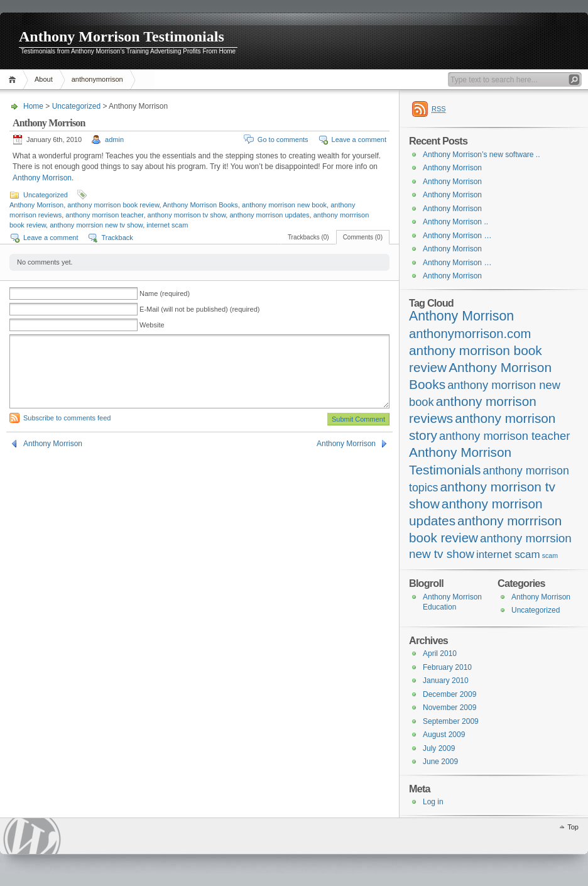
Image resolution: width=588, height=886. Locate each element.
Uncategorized (76, 106)
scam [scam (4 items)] (550, 555)
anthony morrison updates (269, 215)
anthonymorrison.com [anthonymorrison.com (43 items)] (470, 334)
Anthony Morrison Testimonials (122, 36)
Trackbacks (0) (308, 237)
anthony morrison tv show (187, 215)
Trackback (117, 238)
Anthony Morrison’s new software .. (482, 155)
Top (573, 827)
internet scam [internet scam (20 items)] (508, 555)
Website (152, 325)
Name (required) (165, 293)
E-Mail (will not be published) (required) (199, 309)
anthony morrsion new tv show (96, 225)
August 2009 (444, 735)
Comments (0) (363, 237)
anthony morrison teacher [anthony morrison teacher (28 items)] (504, 436)
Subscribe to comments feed (67, 418)
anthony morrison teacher (104, 215)
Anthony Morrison (42, 178)
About (44, 79)
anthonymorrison (97, 79)
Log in (433, 802)
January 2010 (446, 681)
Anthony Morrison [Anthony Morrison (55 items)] (461, 316)
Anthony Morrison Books (200, 205)
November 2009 (449, 708)
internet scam (167, 225)
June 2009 (440, 762)
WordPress (32, 836)
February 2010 (447, 667)
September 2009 (451, 721)
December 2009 (449, 694)
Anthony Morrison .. (455, 222)
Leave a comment (359, 139)
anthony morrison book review (113, 205)
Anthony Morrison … (457, 236)
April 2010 (440, 654)
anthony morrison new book (284, 205)
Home (14, 79)
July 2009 (439, 748)
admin (114, 139)
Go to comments (283, 139)
